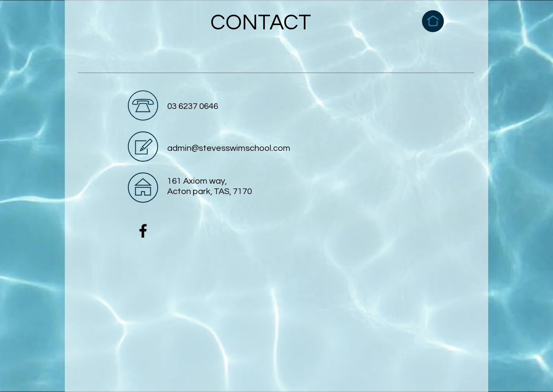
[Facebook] (143, 231)
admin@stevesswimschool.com (229, 148)
